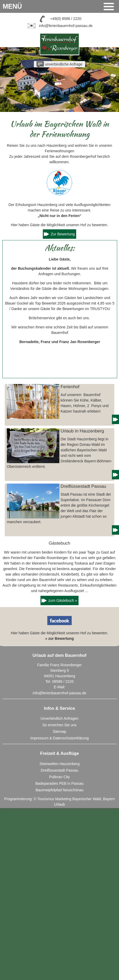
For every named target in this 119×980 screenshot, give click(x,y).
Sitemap (59, 732)
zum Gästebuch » (63, 600)
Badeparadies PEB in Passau (60, 783)
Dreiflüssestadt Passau (59, 770)
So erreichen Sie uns (59, 725)
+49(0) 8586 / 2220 (66, 18)
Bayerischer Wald (87, 799)
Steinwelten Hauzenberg (59, 764)
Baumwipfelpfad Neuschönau (59, 790)
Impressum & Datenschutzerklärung (59, 738)
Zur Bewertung (63, 234)
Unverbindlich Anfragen (59, 718)
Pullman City (59, 777)
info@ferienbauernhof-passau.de (66, 25)
